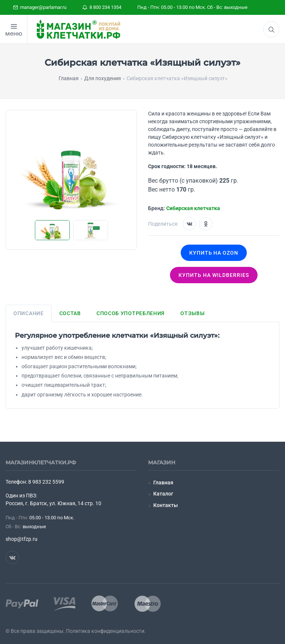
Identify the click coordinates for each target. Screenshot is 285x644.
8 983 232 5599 (46, 482)
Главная (163, 483)
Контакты (166, 505)
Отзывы (192, 313)
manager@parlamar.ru (40, 7)
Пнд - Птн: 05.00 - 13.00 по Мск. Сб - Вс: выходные (192, 7)
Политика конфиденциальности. (106, 631)
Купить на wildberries (214, 275)
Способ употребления (131, 313)
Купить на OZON (214, 253)
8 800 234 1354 (102, 7)
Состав (70, 313)
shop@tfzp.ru (22, 539)
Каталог (163, 494)
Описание (29, 313)
